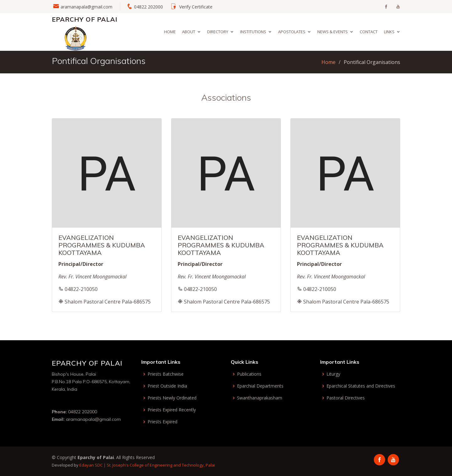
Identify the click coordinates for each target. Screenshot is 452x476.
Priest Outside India (167, 386)
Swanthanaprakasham (260, 398)
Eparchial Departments (260, 386)
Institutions (253, 32)
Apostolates (292, 32)
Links (389, 32)
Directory (218, 32)
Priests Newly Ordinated (172, 398)
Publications (249, 374)
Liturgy (333, 374)
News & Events (333, 32)
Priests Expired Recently (172, 410)
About (189, 32)
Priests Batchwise (166, 374)
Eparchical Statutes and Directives (361, 386)
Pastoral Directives (346, 398)
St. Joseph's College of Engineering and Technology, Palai (161, 465)
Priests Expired (162, 422)
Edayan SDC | (93, 465)
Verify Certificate (196, 7)
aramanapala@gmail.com (86, 7)
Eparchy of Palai (85, 19)
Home (170, 32)
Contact (369, 32)
